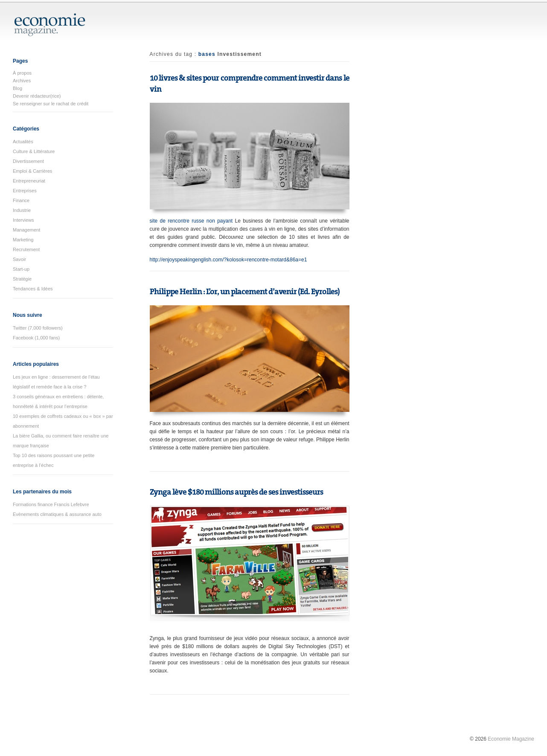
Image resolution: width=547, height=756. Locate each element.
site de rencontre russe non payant (191, 221)
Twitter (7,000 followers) (38, 328)
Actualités (23, 142)
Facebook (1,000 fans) (36, 338)
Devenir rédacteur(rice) (37, 96)
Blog (17, 88)
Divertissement (28, 161)
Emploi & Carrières (32, 171)
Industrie (22, 210)
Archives (22, 81)
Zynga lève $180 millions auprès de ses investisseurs (236, 492)
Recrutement (26, 249)
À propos (22, 73)
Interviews (23, 220)
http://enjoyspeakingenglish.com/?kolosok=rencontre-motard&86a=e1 (228, 260)
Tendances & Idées (33, 289)
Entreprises (25, 191)
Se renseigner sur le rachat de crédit (51, 104)
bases (207, 54)
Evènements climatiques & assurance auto (57, 514)
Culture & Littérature (34, 151)
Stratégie (22, 279)
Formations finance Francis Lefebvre (51, 504)
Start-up (21, 269)
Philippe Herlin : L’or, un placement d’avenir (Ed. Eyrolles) (245, 292)
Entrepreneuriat (29, 181)
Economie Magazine (511, 739)
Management (26, 230)
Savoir (19, 259)
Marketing (23, 240)
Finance (21, 200)
